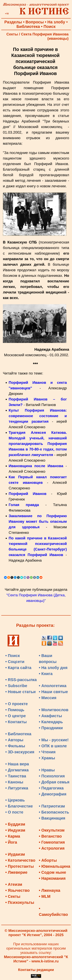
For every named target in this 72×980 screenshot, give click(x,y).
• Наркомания (52, 878)
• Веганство (50, 836)
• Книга (46, 674)
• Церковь (15, 800)
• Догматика (17, 770)
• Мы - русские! (54, 740)
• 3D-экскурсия (20, 752)
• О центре (16, 716)
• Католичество (20, 860)
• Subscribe (16, 686)
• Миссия (48, 698)
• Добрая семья (54, 782)
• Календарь (51, 722)
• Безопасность (54, 812)
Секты (12, 34)
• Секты (13, 896)
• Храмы (47, 758)
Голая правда (24, 505)
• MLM (45, 896)
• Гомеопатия (52, 842)
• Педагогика (51, 788)
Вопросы (35, 22)
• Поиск (13, 656)
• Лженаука (50, 890)
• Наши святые (53, 692)
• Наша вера (17, 764)
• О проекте (17, 704)
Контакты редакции (36, 970)
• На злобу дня (53, 668)
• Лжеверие (16, 872)
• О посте (14, 812)
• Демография (53, 794)
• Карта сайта (18, 668)
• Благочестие (19, 806)
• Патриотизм (52, 806)
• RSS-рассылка (21, 680)
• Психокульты (20, 902)
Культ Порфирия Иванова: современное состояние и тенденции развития (38, 416)
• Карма (13, 836)
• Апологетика (53, 686)
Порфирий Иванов (28, 494)
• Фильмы (15, 746)
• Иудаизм (15, 854)
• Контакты (16, 722)
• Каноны (14, 782)
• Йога (11, 842)
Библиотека (28, 27)
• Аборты (48, 860)
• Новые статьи (20, 692)
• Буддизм (15, 824)
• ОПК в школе (53, 746)
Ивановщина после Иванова (36, 466)
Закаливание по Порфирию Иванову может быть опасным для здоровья (38, 521)
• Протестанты (20, 866)
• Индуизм (15, 830)
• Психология (52, 776)
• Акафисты (50, 716)
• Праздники (51, 728)
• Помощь (15, 710)
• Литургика (17, 788)
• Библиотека (18, 734)
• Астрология (52, 848)
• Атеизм (14, 884)
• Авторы (14, 740)
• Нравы (47, 770)
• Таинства (16, 776)
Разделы (13, 22)
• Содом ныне (52, 872)
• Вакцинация (52, 818)
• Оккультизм (52, 830)
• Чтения (47, 752)
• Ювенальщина (55, 866)
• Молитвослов (54, 710)
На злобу (56, 22)
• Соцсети (15, 662)
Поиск (49, 27)
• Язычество (17, 890)
